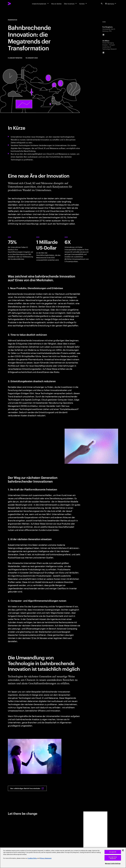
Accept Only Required (113, 858)
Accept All (113, 852)
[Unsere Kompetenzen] (41, 4)
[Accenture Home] (14, 4)
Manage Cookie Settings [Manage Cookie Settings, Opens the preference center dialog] (113, 864)
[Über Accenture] (70, 4)
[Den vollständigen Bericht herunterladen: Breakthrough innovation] (27, 788)
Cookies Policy (32, 858)
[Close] (123, 850)
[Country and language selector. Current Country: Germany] (111, 4)
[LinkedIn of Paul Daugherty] (103, 35)
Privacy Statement (46, 858)
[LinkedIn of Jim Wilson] (103, 53)
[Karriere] (83, 4)
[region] (63, 858)
